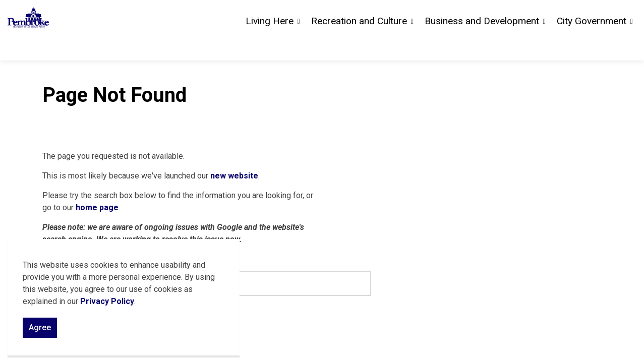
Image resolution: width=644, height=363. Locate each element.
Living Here (270, 45)
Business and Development (482, 45)
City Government (592, 45)
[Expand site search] (626, 15)
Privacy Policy (107, 306)
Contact (522, 15)
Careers (558, 15)
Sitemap (594, 15)
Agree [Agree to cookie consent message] (40, 333)
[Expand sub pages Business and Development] (544, 45)
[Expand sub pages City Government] (631, 45)
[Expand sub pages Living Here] (299, 45)
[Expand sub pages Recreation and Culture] (412, 45)
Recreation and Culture (359, 45)
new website (234, 176)
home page (97, 207)
